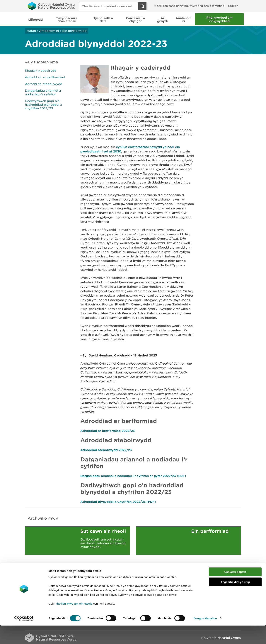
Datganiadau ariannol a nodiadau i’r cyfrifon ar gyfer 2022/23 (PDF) (133, 476)
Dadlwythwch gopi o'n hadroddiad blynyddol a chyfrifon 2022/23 (44, 105)
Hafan (31, 31)
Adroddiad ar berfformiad (45, 77)
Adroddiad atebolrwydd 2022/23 (106, 450)
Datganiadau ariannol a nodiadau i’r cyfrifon (43, 92)
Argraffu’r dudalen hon (223, 574)
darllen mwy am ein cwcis (74, 622)
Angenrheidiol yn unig (235, 600)
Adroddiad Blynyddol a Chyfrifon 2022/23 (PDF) (118, 502)
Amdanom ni (49, 31)
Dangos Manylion (205, 637)
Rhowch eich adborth (104, 574)
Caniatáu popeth (235, 590)
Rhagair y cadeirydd (41, 71)
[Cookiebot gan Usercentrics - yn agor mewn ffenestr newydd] (24, 637)
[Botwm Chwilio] (142, 6)
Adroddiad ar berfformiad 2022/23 (108, 431)
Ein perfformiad (74, 31)
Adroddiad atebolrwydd (44, 84)
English (233, 6)
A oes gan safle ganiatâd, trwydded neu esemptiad (189, 6)
